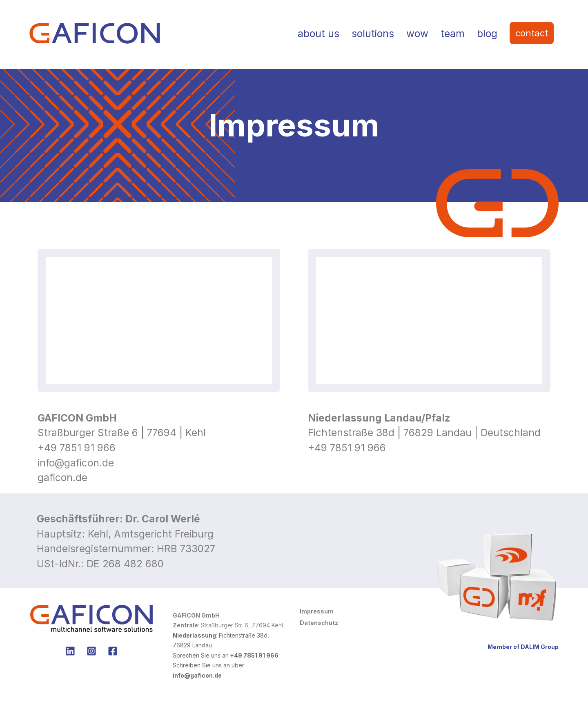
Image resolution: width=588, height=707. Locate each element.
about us (318, 33)
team (453, 33)
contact (532, 33)
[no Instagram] (91, 651)
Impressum (317, 611)
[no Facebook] (113, 651)
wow (417, 33)
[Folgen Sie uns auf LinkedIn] (70, 651)
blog (487, 33)
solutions (373, 33)
